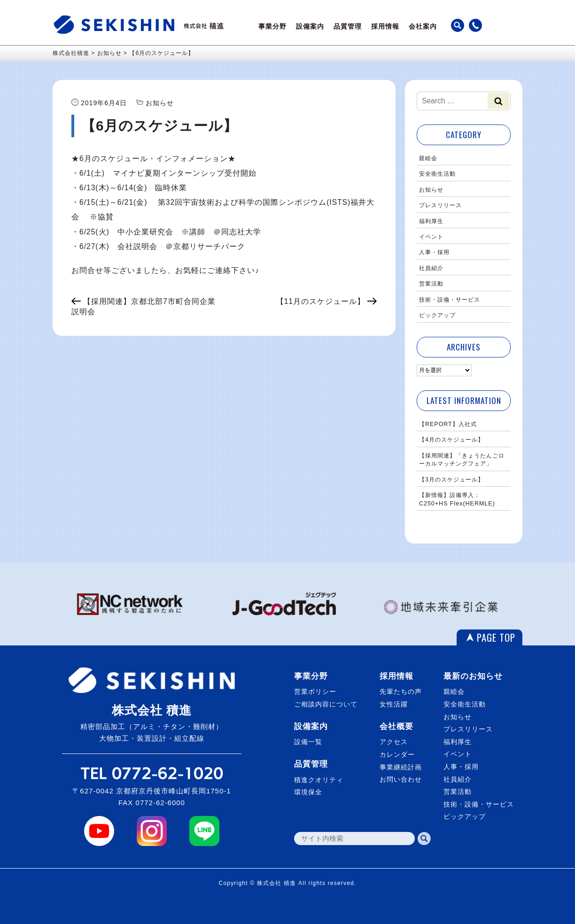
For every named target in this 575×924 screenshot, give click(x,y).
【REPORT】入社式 (448, 424)
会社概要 (396, 726)
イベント (431, 237)
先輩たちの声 (401, 691)
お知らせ (431, 190)
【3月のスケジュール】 (451, 480)
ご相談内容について (326, 704)
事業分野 (272, 26)
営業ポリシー (315, 691)
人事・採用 (434, 252)
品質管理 (348, 26)
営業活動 (431, 284)
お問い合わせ (401, 779)
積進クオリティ (319, 780)
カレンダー (397, 754)
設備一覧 (308, 742)
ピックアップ (437, 315)
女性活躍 (394, 704)
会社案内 (423, 26)
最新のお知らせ (473, 676)
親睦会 (428, 158)
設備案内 (310, 26)
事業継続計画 (401, 767)
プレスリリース (440, 205)
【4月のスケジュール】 (451, 440)
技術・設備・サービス (450, 300)
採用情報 (385, 26)
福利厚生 (431, 221)
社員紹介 (431, 268)
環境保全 (308, 792)
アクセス (394, 742)
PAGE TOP (496, 637)
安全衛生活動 (437, 174)
